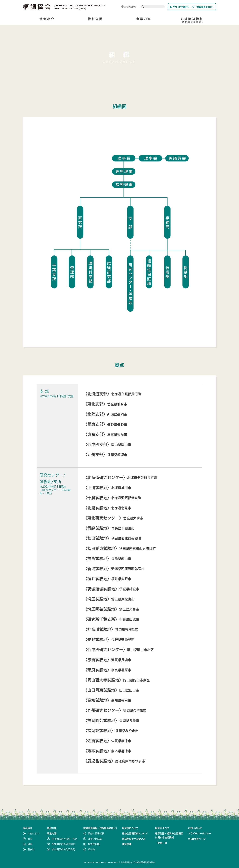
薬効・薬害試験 (96, 833)
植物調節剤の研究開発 (63, 844)
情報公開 (95, 19)
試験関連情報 (192, 21)
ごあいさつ (33, 833)
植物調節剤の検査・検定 (65, 839)
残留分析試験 (95, 839)
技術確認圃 (94, 844)
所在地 (31, 849)
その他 (91, 849)
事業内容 (144, 19)
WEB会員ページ (192, 7)
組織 (30, 844)
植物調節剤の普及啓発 (63, 849)
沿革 (30, 839)
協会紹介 (47, 19)
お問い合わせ (129, 7)
